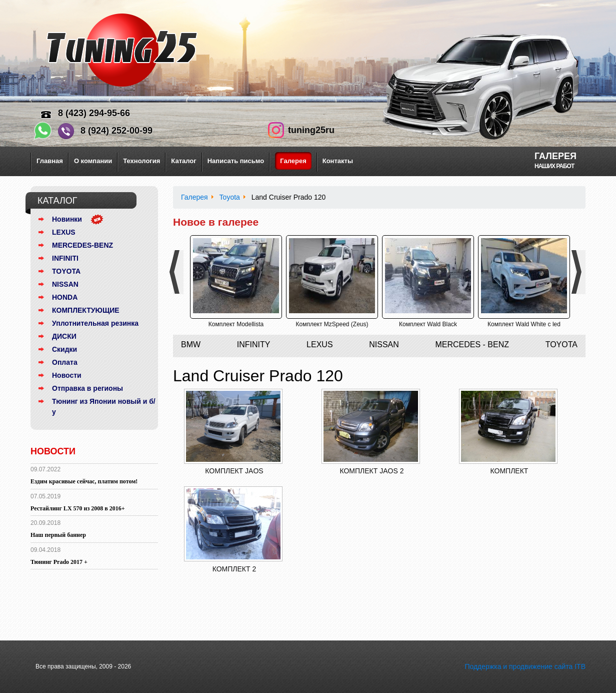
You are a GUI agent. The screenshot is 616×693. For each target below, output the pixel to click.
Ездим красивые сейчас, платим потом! (84, 481)
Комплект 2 (234, 569)
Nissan (384, 344)
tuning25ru (311, 130)
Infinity (254, 344)
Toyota (561, 344)
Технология (141, 161)
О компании (93, 161)
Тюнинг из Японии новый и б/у (104, 407)
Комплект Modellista (236, 324)
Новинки (67, 219)
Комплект (509, 471)
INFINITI (65, 258)
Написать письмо (236, 161)
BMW (191, 344)
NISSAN (65, 284)
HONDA (65, 297)
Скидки (64, 349)
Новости (67, 375)
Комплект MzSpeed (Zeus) (332, 324)
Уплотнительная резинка (95, 323)
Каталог (183, 161)
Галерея (293, 161)
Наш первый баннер (58, 535)
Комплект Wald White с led (524, 324)
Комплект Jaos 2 (371, 471)
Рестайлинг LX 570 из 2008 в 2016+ (78, 508)
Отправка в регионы (87, 388)
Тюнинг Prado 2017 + (59, 562)
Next (580, 272)
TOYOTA (66, 271)
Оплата (65, 362)
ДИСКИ (64, 336)
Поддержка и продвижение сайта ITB (525, 666)
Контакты (338, 161)
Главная (50, 161)
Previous (178, 272)
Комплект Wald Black (428, 324)
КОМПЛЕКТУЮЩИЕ (86, 310)
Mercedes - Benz (472, 344)
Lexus (319, 344)
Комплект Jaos (234, 471)
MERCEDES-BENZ (82, 245)
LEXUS (64, 232)
